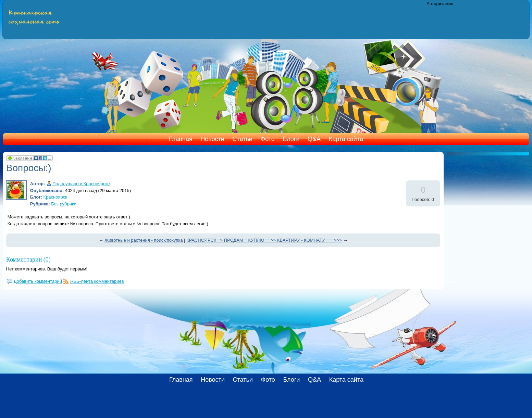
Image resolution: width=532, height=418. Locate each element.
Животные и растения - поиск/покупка (144, 240)
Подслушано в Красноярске (81, 184)
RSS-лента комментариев (97, 281)
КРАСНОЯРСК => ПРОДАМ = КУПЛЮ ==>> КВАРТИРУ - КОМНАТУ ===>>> (264, 240)
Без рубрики (64, 204)
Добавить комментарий (38, 281)
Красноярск (55, 197)
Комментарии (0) (28, 259)
